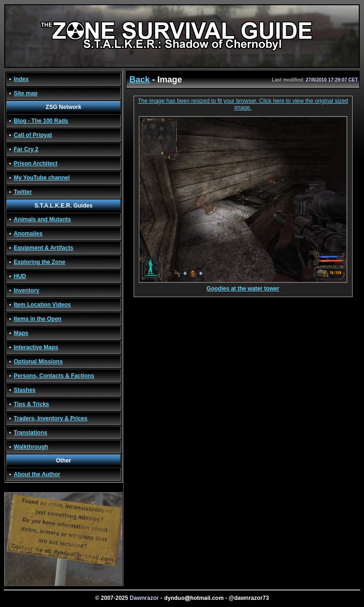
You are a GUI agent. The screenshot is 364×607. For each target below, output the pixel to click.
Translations (31, 433)
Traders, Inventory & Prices (50, 418)
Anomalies (28, 234)
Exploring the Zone (40, 262)
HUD (20, 276)
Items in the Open (38, 319)
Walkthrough (31, 447)
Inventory (27, 290)
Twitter (23, 192)
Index (21, 79)
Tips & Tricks (31, 404)
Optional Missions (38, 362)
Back (140, 80)
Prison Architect (36, 163)
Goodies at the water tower (243, 286)
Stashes (25, 390)
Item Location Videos (42, 305)
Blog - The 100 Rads (41, 121)
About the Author (37, 474)
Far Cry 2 (26, 149)
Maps (21, 333)
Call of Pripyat (33, 135)
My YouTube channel (42, 178)
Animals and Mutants (42, 219)
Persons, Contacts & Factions (54, 376)
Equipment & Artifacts (44, 248)
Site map (26, 93)
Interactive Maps (36, 347)
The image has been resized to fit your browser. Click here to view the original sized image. (243, 104)
